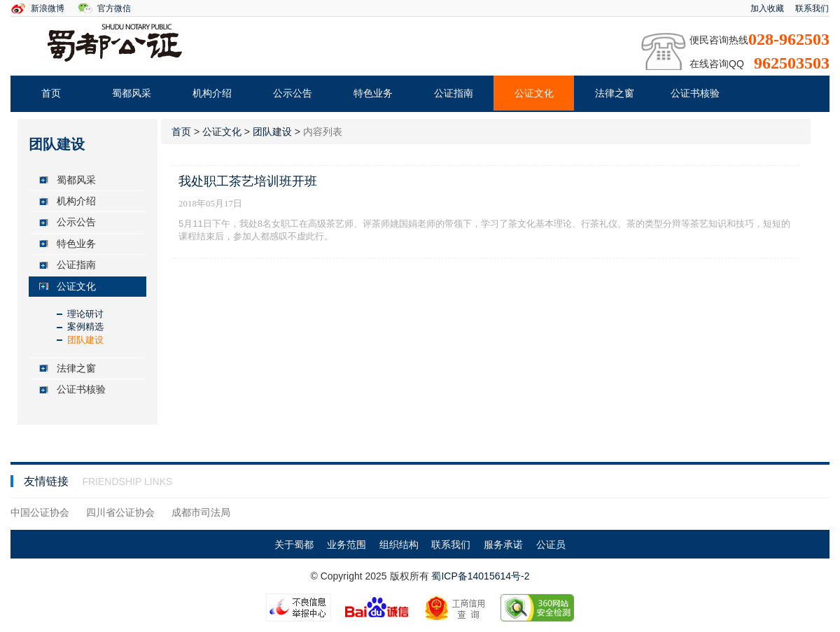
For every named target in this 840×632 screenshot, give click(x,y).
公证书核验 (695, 93)
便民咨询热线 (719, 40)
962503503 (792, 63)
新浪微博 (48, 8)
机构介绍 (212, 93)
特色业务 (373, 93)
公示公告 (293, 93)
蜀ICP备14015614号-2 (480, 576)
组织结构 (399, 545)
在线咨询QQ (717, 64)
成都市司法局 (201, 512)
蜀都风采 (132, 93)
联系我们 (812, 8)
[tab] (87, 180)
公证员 (551, 545)
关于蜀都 (294, 545)
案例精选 (85, 326)
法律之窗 (615, 93)
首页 (51, 93)
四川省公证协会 (120, 512)
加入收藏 (767, 8)
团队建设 (85, 340)
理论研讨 (85, 314)
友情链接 (48, 481)
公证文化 (534, 93)
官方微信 (114, 8)
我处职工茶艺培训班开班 (248, 181)
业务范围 (346, 545)
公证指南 (454, 93)
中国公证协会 (40, 512)
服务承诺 (503, 545)
